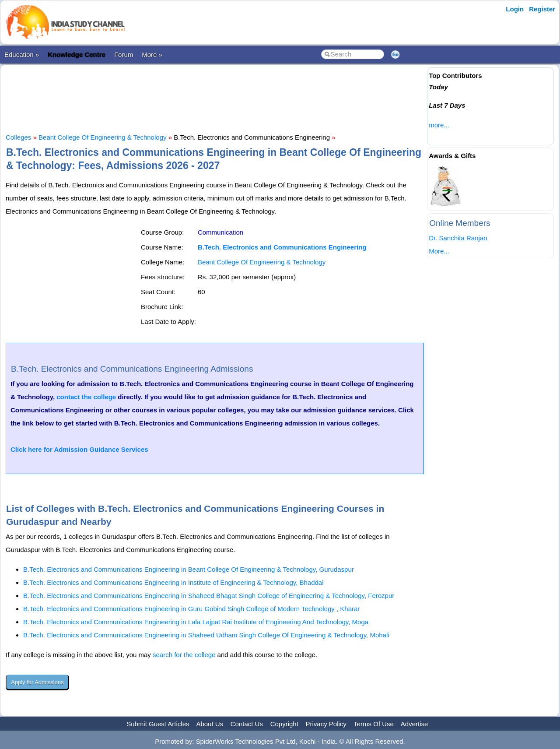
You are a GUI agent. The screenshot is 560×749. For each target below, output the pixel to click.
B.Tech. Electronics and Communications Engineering (282, 247)
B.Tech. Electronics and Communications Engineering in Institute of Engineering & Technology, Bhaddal (173, 582)
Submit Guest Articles (158, 724)
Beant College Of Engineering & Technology (102, 137)
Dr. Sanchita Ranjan (458, 238)
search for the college (184, 655)
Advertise (415, 724)
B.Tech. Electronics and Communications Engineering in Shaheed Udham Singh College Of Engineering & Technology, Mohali (206, 635)
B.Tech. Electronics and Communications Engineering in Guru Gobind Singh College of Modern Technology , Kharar (191, 609)
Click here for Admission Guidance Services (79, 449)
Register (542, 9)
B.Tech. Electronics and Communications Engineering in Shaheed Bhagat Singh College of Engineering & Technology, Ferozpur (209, 596)
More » (152, 55)
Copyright (284, 724)
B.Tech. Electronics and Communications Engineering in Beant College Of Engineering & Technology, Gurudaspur (189, 569)
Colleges (18, 137)
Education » (22, 55)
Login (515, 9)
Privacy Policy (326, 724)
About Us (210, 724)
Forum (124, 55)
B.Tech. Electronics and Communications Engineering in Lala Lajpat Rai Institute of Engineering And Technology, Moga (196, 622)
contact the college (86, 397)
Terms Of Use (374, 724)
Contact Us (247, 724)
